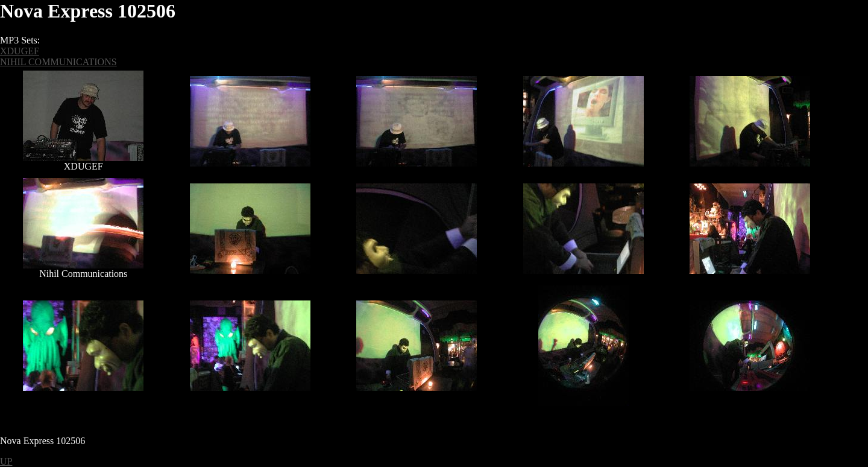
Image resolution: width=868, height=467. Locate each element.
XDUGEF (20, 51)
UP (6, 461)
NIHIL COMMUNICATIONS (58, 62)
